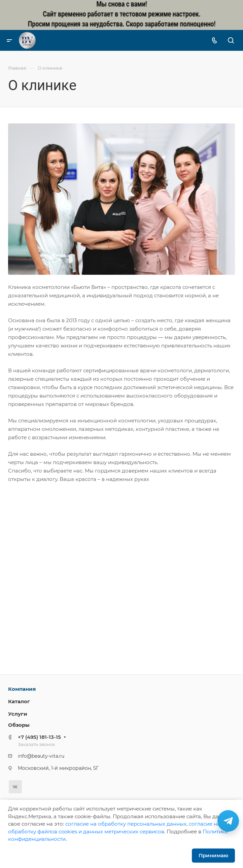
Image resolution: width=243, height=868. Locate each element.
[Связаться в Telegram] (228, 821)
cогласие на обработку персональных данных (126, 824)
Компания (22, 689)
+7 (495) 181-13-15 (39, 737)
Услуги (18, 714)
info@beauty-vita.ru (41, 756)
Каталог (19, 701)
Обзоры (19, 725)
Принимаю (213, 855)
